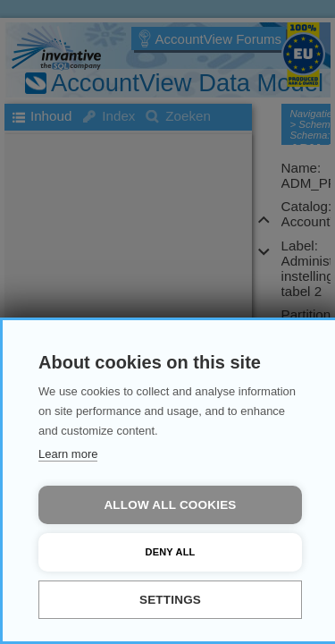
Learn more (68, 454)
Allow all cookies (170, 505)
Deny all (171, 552)
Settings (170, 600)
